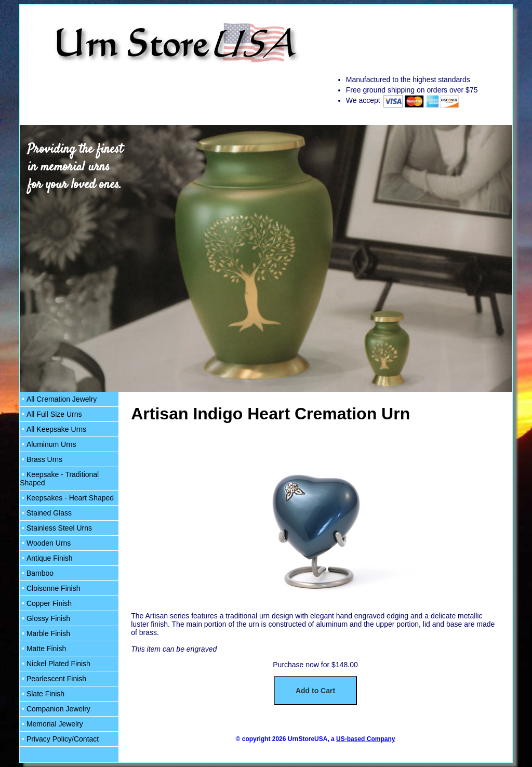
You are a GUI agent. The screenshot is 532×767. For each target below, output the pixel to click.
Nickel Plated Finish (55, 664)
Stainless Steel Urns (56, 528)
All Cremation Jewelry (58, 399)
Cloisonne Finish (50, 588)
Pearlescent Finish (53, 679)
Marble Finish (45, 633)
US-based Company (365, 739)
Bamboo (37, 573)
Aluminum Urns (48, 444)
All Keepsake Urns (53, 429)
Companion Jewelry (55, 709)
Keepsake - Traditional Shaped (59, 479)
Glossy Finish (45, 618)
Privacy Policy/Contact (59, 739)
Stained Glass (46, 513)
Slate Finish (42, 694)
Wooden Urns (45, 543)
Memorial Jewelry (51, 724)
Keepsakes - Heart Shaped (67, 498)
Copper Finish (46, 603)
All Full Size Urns (51, 414)
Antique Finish (46, 558)
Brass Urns (41, 459)
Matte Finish (43, 649)
